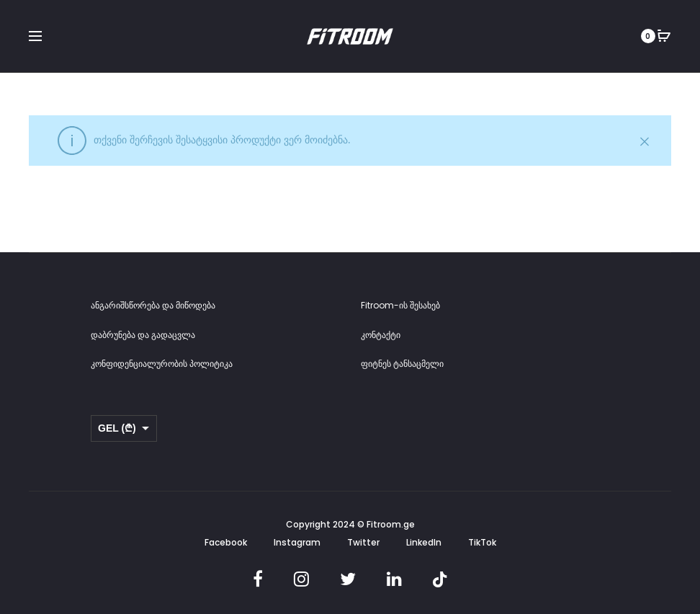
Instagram (297, 542)
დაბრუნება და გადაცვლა (143, 335)
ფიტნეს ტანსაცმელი (402, 364)
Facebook (226, 542)
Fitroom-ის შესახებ (400, 305)
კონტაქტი (381, 335)
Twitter (363, 542)
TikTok (482, 542)
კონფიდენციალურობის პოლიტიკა (162, 364)
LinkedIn (424, 542)
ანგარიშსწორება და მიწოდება (153, 305)
